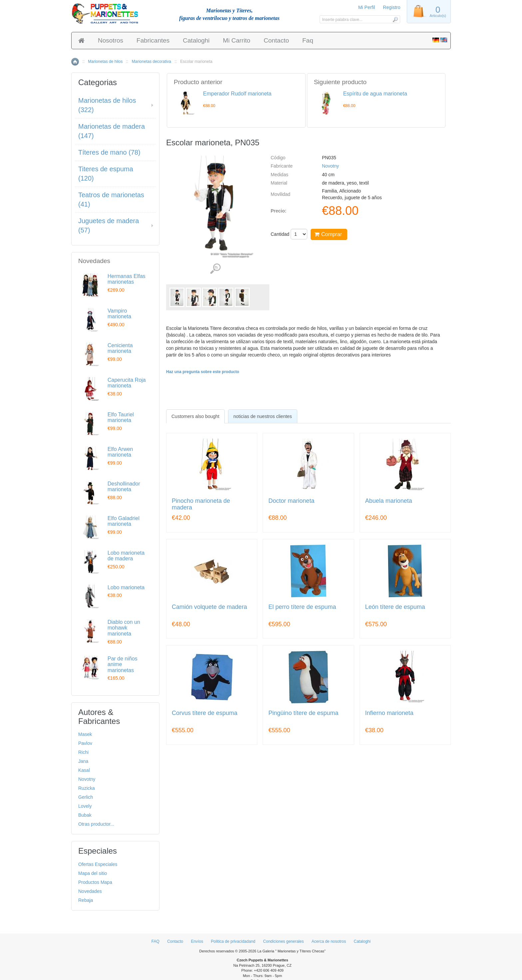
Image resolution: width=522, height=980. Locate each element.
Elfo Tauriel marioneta (121, 418)
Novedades (90, 891)
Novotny (330, 166)
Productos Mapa (95, 882)
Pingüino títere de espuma (303, 713)
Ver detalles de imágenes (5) (215, 269)
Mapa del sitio (93, 873)
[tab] (195, 416)
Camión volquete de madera (209, 607)
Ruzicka (87, 788)
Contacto (276, 40)
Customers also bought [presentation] (195, 416)
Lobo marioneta (126, 587)
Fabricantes (153, 40)
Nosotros (111, 40)
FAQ (155, 941)
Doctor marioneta (291, 501)
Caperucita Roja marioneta (127, 383)
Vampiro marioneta (119, 314)
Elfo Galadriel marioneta (124, 521)
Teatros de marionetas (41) (111, 200)
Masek (85, 734)
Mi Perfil (367, 7)
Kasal (84, 770)
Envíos (197, 941)
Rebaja (86, 900)
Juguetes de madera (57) (109, 226)
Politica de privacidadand (233, 941)
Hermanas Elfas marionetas (127, 279)
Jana (83, 761)
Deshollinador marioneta (124, 487)
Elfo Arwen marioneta (120, 452)
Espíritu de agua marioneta (375, 94)
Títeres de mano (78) (109, 152)
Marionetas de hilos (105, 62)
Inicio (75, 62)
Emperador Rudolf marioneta (237, 94)
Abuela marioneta (389, 501)
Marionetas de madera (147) (112, 131)
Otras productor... (96, 824)
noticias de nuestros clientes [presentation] (263, 416)
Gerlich (86, 797)
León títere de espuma (395, 607)
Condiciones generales (283, 941)
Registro (391, 7)
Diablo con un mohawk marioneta (124, 628)
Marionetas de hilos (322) (107, 105)
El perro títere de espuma (302, 607)
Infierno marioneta (389, 713)
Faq (308, 40)
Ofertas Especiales (98, 864)
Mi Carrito (237, 40)
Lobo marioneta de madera (126, 556)
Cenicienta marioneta (120, 348)
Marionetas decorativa (151, 62)
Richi (83, 752)
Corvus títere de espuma (205, 713)
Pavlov (85, 743)
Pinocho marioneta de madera (201, 504)
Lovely (85, 806)
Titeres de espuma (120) (106, 174)
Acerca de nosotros (329, 941)
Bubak (85, 815)
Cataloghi (196, 40)
